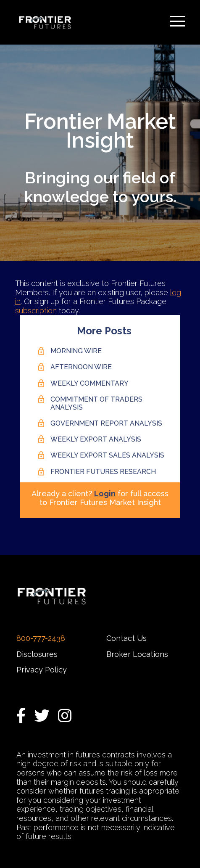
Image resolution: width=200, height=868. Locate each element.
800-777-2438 (41, 638)
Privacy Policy (42, 670)
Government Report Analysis (106, 423)
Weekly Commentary (89, 383)
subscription (36, 311)
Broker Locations (137, 654)
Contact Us (126, 638)
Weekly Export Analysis (96, 439)
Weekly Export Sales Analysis (107, 455)
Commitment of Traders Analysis (96, 403)
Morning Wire (76, 351)
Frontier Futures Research (103, 472)
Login (105, 494)
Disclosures (37, 654)
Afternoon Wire (81, 367)
